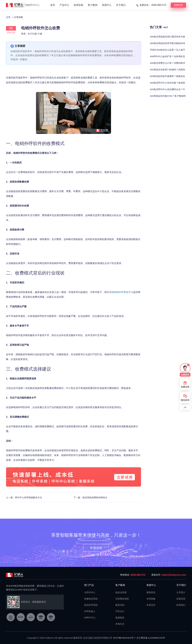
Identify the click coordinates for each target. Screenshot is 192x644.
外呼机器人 (90, 611)
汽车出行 (120, 611)
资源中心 (107, 5)
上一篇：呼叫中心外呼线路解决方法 (24, 497)
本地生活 (120, 624)
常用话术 (151, 605)
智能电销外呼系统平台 (121, 292)
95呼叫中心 (90, 618)
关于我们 (121, 5)
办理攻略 (18, 17)
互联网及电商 (121, 599)
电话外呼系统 (90, 605)
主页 (8, 17)
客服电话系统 (90, 599)
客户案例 (93, 5)
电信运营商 (121, 592)
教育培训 (120, 605)
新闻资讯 (151, 592)
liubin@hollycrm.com (174, 575)
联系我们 (181, 605)
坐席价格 (78, 5)
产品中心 (64, 5)
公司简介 (181, 592)
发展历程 (181, 599)
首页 (53, 5)
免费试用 (178, 5)
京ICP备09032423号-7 (124, 638)
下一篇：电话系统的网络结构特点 (90, 497)
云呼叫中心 (90, 592)
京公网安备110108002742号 (151, 638)
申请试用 (96, 548)
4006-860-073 (138, 575)
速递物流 (120, 618)
